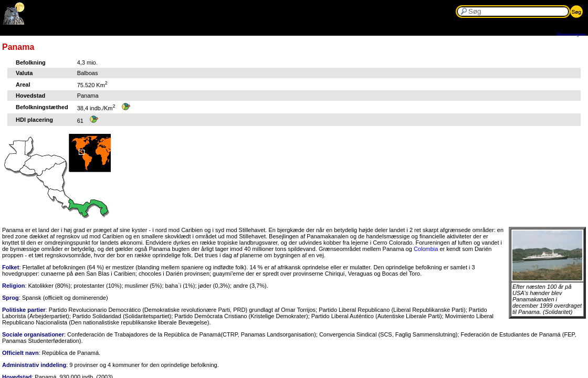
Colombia (426, 249)
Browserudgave (571, 34)
